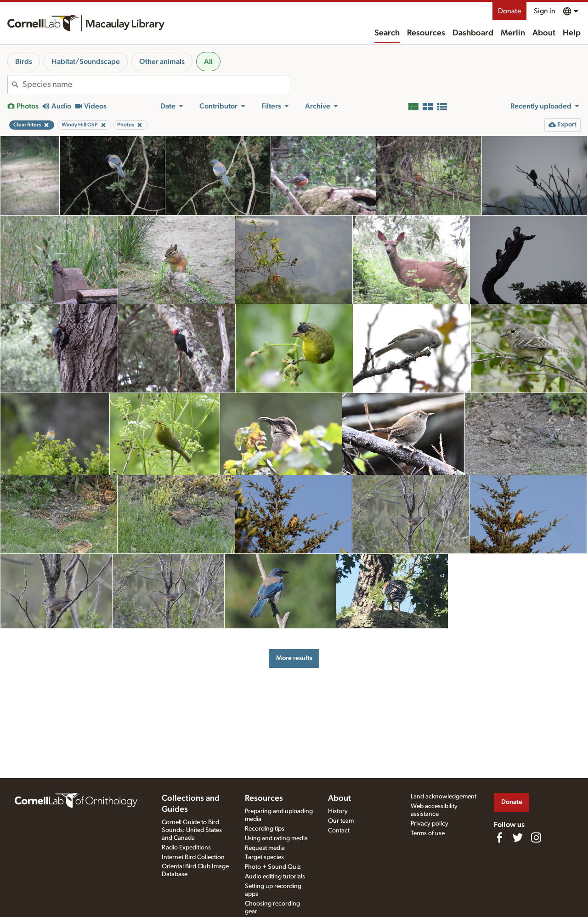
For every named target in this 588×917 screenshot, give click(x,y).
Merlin (513, 33)
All (208, 62)
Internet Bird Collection (193, 857)
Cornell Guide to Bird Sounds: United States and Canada (192, 830)
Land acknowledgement (444, 797)
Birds (24, 62)
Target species (264, 857)
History (338, 811)
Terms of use (428, 833)
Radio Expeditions (186, 848)
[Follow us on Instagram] (536, 837)
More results (294, 658)
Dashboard (473, 33)
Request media (265, 848)
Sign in (545, 11)
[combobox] (156, 85)
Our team (341, 821)
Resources (426, 33)
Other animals (162, 62)
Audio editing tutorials (275, 877)
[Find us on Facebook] (499, 837)
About (544, 33)
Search (387, 33)
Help (572, 33)
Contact (339, 831)
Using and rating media (276, 838)
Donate (509, 11)
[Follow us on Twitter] (518, 837)
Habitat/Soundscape (86, 62)
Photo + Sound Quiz (273, 867)
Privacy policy (430, 824)
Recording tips (265, 829)
